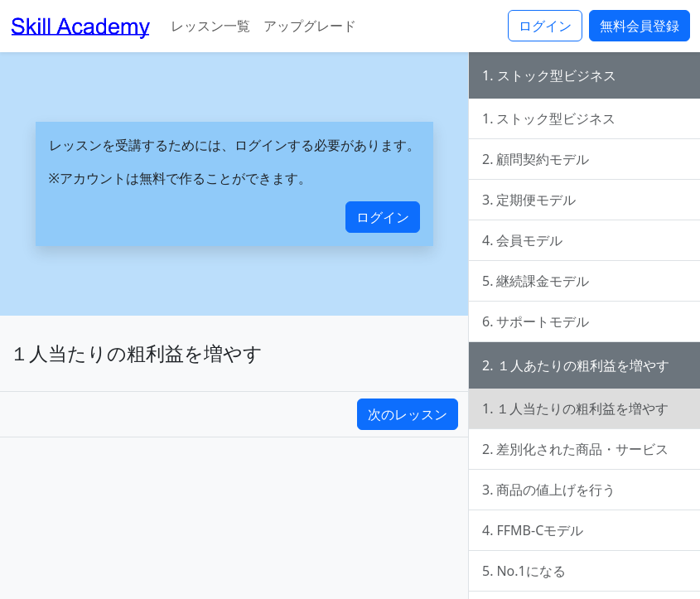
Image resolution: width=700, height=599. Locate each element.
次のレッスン (408, 414)
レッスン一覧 (210, 26)
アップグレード (310, 26)
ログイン (545, 26)
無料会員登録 (640, 26)
